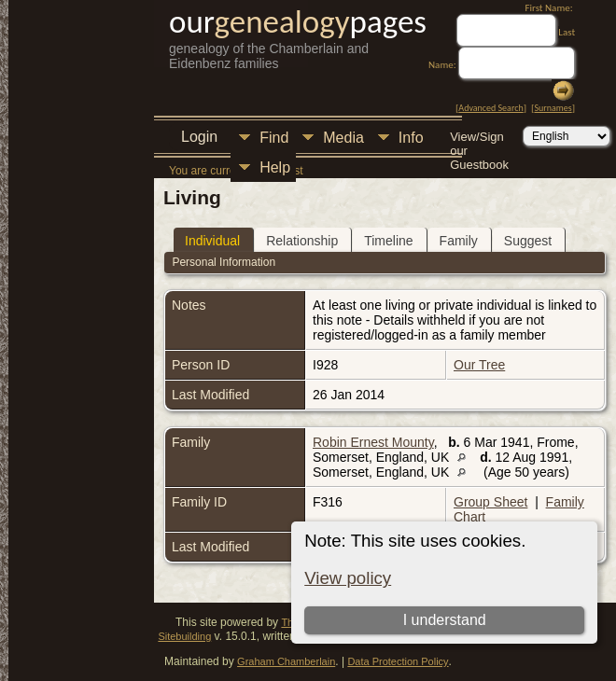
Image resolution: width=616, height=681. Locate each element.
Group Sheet (490, 502)
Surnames (553, 108)
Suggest (528, 241)
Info (411, 138)
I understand (445, 620)
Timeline (388, 241)
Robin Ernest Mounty (373, 442)
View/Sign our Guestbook (479, 139)
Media (343, 138)
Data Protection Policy (398, 661)
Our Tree (479, 365)
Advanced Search (490, 108)
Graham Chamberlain (286, 661)
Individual (212, 241)
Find (274, 138)
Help (275, 167)
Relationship (302, 241)
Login (199, 137)
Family (459, 241)
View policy (348, 578)
